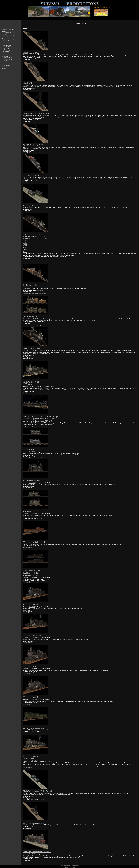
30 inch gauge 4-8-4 (31, 757)
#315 (25, 241)
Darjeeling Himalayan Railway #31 (37, 852)
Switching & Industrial (9, 33)
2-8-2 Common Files (31, 571)
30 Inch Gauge (7, 40)
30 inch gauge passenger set (35, 728)
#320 (25, 252)
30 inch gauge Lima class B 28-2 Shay (39, 419)
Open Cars (6, 48)
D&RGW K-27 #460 (31, 382)
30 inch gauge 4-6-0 (31, 666)
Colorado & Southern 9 (32, 349)
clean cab (32, 293)
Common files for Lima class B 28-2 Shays (41, 417)
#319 (25, 250)
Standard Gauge (8, 59)
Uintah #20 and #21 (31, 53)
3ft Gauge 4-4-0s (30, 285)
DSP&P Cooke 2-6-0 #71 (33, 145)
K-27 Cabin (28, 384)
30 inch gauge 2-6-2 (31, 605)
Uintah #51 (27, 83)
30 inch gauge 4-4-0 (31, 697)
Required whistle (30, 761)
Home (4, 23)
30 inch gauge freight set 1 (34, 542)
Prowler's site (48, 386)
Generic (5, 61)
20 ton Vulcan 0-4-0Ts (32, 450)
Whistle (26, 236)
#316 (25, 243)
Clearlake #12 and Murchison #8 (36, 113)
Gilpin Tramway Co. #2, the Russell (38, 791)
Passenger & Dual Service (11, 36)
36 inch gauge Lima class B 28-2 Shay (39, 421)
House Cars (6, 47)
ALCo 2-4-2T (28, 511)
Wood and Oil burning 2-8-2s (35, 575)
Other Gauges (7, 42)
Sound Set (27, 239)
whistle (46, 293)
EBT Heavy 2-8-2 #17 (32, 175)
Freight (5, 34)
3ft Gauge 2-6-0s (30, 317)
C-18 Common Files (31, 234)
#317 (25, 245)
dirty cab (38, 293)
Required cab (28, 759)
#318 (25, 247)
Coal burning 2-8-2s (31, 573)
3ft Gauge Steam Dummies (34, 206)
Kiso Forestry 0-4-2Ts (32, 480)
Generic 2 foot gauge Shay (34, 823)
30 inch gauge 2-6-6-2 (32, 635)
